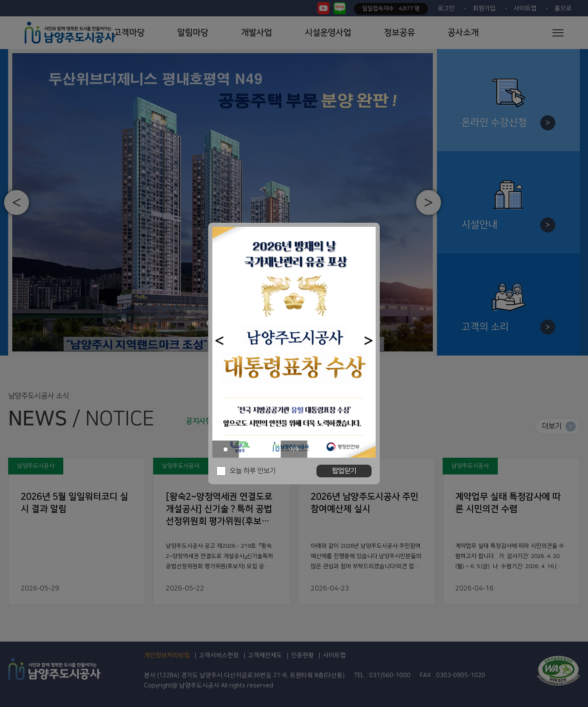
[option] (294, 342)
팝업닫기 (344, 471)
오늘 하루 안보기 (253, 471)
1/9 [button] (294, 449)
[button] (219, 341)
